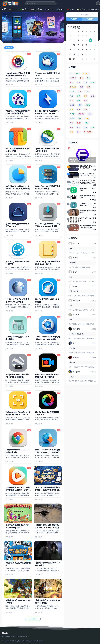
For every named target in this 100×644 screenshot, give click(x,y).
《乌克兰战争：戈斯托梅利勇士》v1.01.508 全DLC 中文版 (47, 526)
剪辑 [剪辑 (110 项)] (71, 83)
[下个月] (95, 27)
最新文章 (9, 48)
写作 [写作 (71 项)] (88, 78)
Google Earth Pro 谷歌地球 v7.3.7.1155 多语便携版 (17, 376)
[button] (98, 3)
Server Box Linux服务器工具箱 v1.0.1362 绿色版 (48, 187)
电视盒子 (36, 9)
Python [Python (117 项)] (86, 74)
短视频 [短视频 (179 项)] (72, 118)
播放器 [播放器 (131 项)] (72, 105)
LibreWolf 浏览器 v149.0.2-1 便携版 (47, 300)
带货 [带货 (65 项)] (87, 91)
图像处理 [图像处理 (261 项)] (73, 87)
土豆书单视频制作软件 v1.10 (88, 197)
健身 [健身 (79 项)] (81, 78)
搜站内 (74, 19)
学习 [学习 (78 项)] (88, 87)
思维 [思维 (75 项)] (93, 96)
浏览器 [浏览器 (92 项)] (88, 105)
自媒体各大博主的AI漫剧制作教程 (18, 564)
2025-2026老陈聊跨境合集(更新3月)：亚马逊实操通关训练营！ (47, 490)
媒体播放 (93, 200)
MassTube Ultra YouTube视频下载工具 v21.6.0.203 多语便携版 (48, 452)
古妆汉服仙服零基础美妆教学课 (88, 212)
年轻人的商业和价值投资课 (88, 219)
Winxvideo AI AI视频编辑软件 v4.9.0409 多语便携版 (18, 112)
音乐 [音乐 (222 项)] (78, 132)
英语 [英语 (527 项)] (87, 123)
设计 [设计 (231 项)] (86, 127)
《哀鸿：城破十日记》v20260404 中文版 (47, 564)
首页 (4, 9)
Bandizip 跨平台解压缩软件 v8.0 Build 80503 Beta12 (47, 112)
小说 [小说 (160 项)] (80, 91)
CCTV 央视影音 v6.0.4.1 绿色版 (83, 324)
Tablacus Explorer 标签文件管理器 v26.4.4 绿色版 (48, 263)
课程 (70, 9)
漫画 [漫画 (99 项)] (78, 109)
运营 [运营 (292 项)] (93, 127)
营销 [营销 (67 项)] (71, 127)
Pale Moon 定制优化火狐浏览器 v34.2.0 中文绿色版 (17, 300)
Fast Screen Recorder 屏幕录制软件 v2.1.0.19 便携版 (47, 376)
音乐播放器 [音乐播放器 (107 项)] (88, 132)
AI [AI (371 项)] (71, 74)
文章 (80, 9)
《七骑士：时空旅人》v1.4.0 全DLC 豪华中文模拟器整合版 (88, 174)
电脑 (12, 9)
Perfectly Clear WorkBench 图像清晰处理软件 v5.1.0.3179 (18, 413)
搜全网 (90, 19)
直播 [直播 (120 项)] (90, 114)
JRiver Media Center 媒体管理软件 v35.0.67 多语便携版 (47, 338)
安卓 (23, 9)
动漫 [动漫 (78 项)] (78, 83)
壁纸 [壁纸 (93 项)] (81, 87)
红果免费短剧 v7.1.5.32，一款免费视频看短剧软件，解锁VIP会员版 (18, 490)
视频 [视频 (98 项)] (78, 127)
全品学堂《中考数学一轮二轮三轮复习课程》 (88, 227)
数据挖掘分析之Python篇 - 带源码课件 (88, 167)
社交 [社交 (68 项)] (80, 118)
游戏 (48, 9)
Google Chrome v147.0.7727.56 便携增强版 (18, 451)
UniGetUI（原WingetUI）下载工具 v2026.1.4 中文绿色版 (48, 225)
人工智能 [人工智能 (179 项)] (73, 78)
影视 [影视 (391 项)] (86, 96)
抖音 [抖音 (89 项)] (71, 100)
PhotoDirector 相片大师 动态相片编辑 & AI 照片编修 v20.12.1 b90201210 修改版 (18, 76)
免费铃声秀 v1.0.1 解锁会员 (87, 189)
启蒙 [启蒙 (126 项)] (93, 83)
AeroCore (23, 641)
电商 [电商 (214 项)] (86, 109)
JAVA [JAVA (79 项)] (77, 74)
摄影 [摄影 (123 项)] (86, 100)
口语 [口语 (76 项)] (86, 83)
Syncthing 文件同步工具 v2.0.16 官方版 (18, 263)
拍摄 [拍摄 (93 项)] (78, 100)
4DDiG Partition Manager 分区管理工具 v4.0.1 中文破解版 (17, 187)
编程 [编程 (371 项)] (71, 123)
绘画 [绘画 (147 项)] (87, 118)
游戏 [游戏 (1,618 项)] (71, 109)
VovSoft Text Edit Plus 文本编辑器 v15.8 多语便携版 (88, 204)
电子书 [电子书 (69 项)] (72, 114)
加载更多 (33, 619)
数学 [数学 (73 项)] (80, 105)
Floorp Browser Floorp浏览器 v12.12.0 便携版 (82, 160)
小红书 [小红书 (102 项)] (72, 91)
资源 (59, 9)
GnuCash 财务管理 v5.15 (81, 267)
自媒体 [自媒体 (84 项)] (79, 123)
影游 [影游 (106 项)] (78, 96)
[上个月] (91, 27)
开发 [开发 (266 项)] (71, 96)
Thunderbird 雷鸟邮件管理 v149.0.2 (47, 74)
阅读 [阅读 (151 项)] (71, 132)
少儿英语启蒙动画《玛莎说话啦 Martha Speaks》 (17, 526)
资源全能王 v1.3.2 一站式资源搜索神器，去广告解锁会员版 (88, 182)
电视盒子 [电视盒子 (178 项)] (81, 114)
